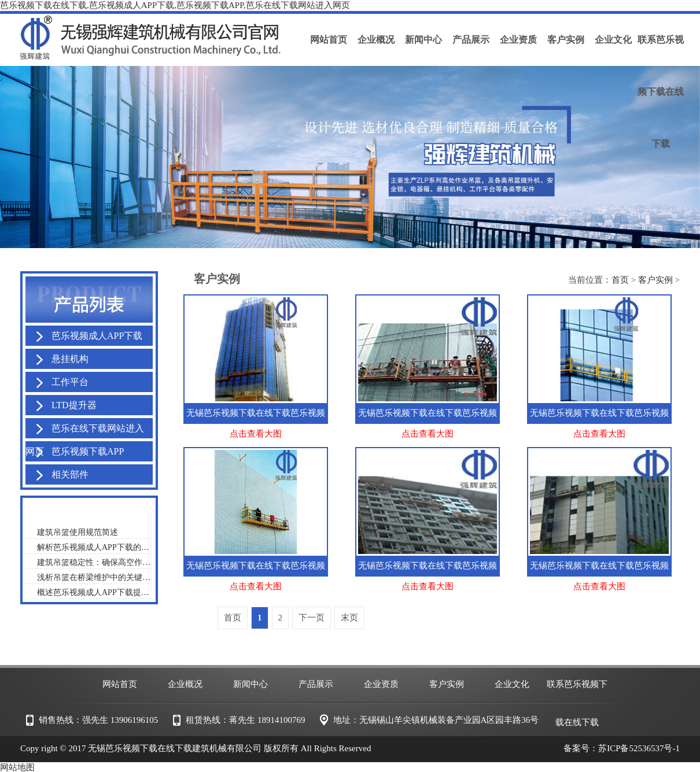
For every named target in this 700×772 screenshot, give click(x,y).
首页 (620, 280)
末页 (349, 618)
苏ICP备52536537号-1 (639, 748)
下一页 (312, 618)
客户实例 (655, 280)
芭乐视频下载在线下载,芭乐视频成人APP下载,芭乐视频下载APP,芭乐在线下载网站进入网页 (175, 5)
